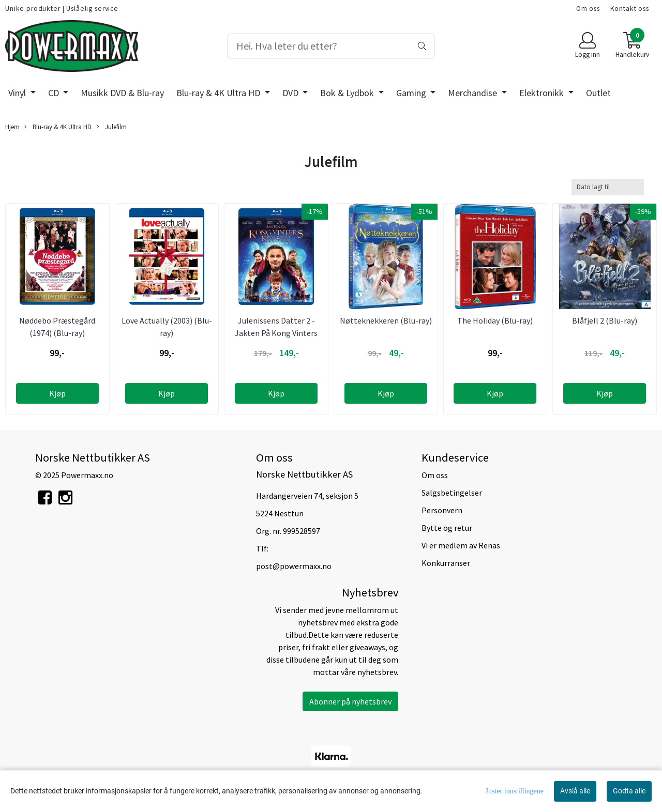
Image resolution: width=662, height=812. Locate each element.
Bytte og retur (447, 528)
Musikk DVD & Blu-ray (122, 93)
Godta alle (629, 791)
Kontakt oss (630, 9)
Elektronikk (543, 93)
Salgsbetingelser (452, 493)
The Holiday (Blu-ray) (495, 320)
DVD (291, 93)
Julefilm (112, 127)
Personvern (442, 510)
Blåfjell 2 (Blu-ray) (605, 320)
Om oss (588, 9)
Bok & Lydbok (348, 93)
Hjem (12, 127)
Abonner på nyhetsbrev (350, 701)
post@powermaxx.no (294, 566)
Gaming (412, 93)
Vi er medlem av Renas (461, 545)
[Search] (331, 46)
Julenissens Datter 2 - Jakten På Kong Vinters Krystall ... (276, 333)
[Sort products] (608, 187)
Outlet (598, 93)
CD (55, 93)
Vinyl (18, 93)
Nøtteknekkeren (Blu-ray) (386, 320)
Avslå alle (575, 791)
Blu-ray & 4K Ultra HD (219, 93)
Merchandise (473, 93)
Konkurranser (446, 563)
